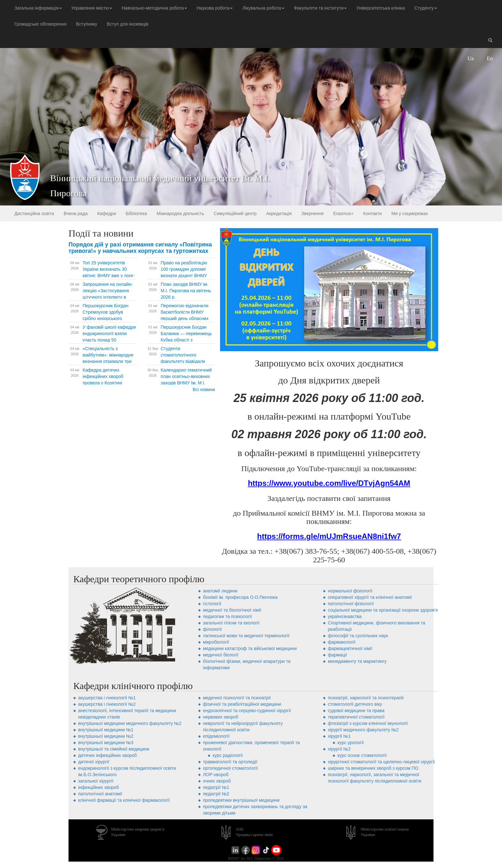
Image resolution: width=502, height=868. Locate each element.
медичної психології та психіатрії (237, 698)
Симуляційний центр (235, 213)
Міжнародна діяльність (180, 213)
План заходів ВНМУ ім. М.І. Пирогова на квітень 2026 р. (186, 291)
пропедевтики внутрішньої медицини (241, 800)
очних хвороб (217, 781)
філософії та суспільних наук (358, 636)
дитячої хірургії (94, 762)
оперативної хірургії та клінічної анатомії (370, 597)
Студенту (426, 8)
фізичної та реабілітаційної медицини (242, 704)
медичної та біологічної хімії (232, 610)
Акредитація (279, 213)
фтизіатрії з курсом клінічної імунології (368, 723)
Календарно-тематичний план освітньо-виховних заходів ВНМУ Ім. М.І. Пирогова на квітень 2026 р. (187, 383)
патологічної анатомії (100, 794)
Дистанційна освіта (34, 213)
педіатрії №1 (216, 787)
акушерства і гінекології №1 (107, 698)
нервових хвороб (221, 717)
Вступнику (86, 24)
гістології (212, 604)
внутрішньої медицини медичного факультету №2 (130, 723)
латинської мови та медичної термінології (246, 636)
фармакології (342, 642)
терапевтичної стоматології (356, 717)
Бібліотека (136, 213)
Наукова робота (215, 8)
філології (212, 629)
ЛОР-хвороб (216, 775)
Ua (471, 58)
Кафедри (107, 213)
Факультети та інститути (320, 8)
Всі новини (204, 390)
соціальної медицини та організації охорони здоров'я (383, 610)
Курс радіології (228, 755)
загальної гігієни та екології (231, 623)
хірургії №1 (339, 736)
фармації (337, 655)
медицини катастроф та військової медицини (250, 648)
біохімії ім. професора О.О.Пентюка (240, 597)
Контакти (372, 213)
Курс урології (351, 743)
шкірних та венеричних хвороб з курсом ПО (373, 768)
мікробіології (216, 642)
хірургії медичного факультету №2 (363, 730)
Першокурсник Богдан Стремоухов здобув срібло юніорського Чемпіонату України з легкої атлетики (105, 318)
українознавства (345, 616)
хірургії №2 (339, 749)
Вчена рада (76, 213)
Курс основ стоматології (362, 755)
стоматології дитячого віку (355, 704)
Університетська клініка (381, 8)
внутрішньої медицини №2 (106, 736)
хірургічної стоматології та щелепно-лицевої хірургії (381, 762)
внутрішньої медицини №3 (106, 743)
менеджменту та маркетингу (357, 661)
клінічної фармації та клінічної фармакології (124, 800)
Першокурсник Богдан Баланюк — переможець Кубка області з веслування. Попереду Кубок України (186, 340)
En (490, 58)
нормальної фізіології (350, 591)
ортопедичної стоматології (230, 768)
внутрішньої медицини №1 (106, 730)
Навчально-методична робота (154, 8)
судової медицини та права (356, 711)
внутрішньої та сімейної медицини (114, 749)
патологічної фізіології (351, 604)
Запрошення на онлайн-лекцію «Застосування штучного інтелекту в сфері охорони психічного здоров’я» (109, 297)
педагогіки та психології (227, 616)
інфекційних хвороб (98, 787)
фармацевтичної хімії (350, 648)
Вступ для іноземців (128, 24)
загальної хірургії (96, 781)
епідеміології (216, 736)
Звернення (312, 213)
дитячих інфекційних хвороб (107, 755)
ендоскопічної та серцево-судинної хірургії (247, 711)
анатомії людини (220, 591)
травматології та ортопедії (230, 762)
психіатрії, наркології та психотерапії (366, 698)
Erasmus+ (343, 213)
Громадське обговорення (40, 24)
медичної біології (221, 655)
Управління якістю (92, 8)
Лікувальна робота (263, 8)
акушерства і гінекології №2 (107, 704)
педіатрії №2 (216, 794)
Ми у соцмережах (409, 213)
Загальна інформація (38, 8)
